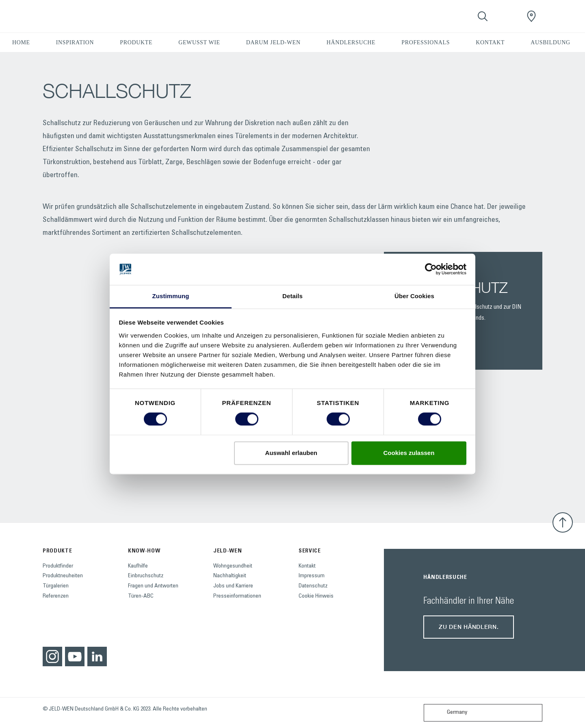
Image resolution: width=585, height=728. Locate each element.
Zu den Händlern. (469, 627)
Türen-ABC (141, 596)
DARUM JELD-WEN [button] (273, 42)
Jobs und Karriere (233, 586)
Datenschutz (313, 586)
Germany (447, 713)
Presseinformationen (237, 596)
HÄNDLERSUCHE (351, 42)
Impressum (312, 576)
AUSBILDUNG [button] (550, 42)
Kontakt (307, 566)
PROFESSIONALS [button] (426, 42)
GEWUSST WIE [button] (199, 42)
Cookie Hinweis (316, 596)
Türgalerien (56, 586)
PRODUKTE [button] (136, 42)
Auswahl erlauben (291, 453)
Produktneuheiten (63, 576)
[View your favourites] (507, 16)
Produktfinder (58, 566)
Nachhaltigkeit (230, 576)
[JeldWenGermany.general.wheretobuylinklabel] (531, 16)
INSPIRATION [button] (75, 42)
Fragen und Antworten (153, 586)
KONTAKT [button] (490, 42)
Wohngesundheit (233, 566)
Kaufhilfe (138, 566)
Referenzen (56, 596)
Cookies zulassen (409, 453)
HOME (21, 42)
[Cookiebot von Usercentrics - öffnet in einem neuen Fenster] (431, 269)
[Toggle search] (483, 16)
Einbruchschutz (146, 576)
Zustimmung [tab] (171, 296)
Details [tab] (292, 296)
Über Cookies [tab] (414, 296)
